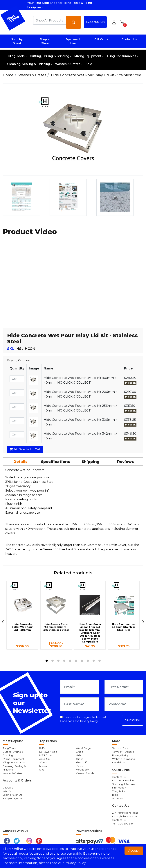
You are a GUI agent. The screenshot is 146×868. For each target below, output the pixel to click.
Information (119, 788)
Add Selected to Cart (25, 449)
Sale (89, 64)
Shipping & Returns (124, 784)
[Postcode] (124, 704)
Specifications (55, 462)
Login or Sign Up (13, 795)
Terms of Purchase (123, 752)
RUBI (42, 748)
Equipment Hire (73, 41)
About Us (118, 798)
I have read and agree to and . (83, 719)
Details (20, 462)
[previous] (3, 622)
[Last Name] (80, 704)
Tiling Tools (16, 56)
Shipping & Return (13, 798)
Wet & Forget (84, 748)
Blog (115, 795)
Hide (79, 755)
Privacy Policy (89, 721)
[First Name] (124, 687)
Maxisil (80, 766)
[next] (143, 622)
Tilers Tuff (81, 762)
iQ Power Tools (48, 752)
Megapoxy (82, 770)
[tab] (21, 461)
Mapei (43, 766)
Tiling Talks (118, 791)
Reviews (126, 462)
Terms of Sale (120, 748)
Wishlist (7, 791)
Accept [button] (134, 851)
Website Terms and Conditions (124, 761)
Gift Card (8, 788)
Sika (42, 770)
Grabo (80, 752)
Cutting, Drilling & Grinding (49, 56)
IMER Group (46, 755)
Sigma (43, 762)
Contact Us (129, 39)
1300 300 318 (95, 22)
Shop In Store (45, 41)
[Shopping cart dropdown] (124, 22)
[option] (25, 197)
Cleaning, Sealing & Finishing (29, 64)
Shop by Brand (17, 41)
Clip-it (79, 759)
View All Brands (85, 773)
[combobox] (50, 20)
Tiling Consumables (121, 56)
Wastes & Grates (68, 64)
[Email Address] (80, 687)
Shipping (90, 462)
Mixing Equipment (88, 56)
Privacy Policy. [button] (75, 863)
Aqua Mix (45, 759)
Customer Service (123, 780)
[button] (114, 22)
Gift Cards (101, 39)
